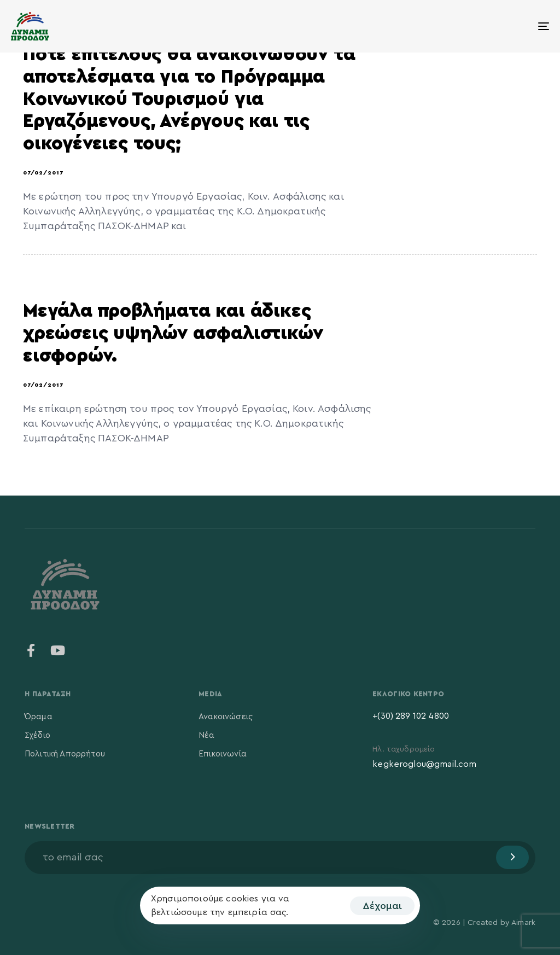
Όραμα (39, 717)
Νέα (206, 735)
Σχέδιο (37, 735)
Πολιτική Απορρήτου (65, 754)
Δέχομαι (382, 906)
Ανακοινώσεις (226, 717)
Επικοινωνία (223, 754)
